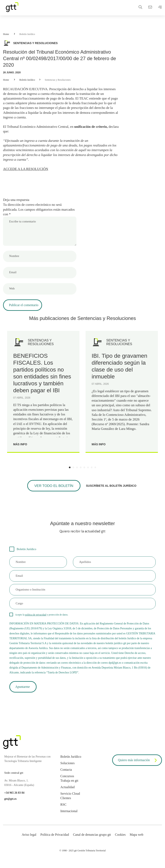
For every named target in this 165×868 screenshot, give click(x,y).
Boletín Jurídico (27, 34)
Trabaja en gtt (69, 787)
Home (6, 34)
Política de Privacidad (55, 841)
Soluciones (67, 770)
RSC (63, 811)
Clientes (66, 805)
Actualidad (67, 794)
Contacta (66, 776)
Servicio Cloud (70, 800)
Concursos (67, 783)
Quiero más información (138, 767)
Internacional (69, 818)
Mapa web (136, 841)
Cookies (120, 841)
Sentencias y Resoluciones (58, 80)
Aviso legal (29, 841)
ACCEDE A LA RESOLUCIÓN (27, 172)
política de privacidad (36, 619)
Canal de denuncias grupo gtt (92, 841)
